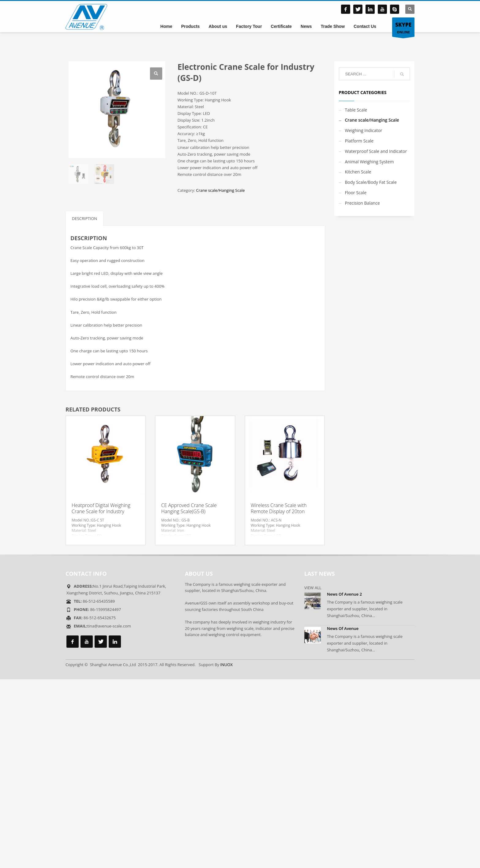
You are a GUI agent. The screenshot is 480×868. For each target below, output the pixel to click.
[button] (156, 74)
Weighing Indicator (364, 130)
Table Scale (356, 110)
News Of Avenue (343, 628)
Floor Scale (356, 193)
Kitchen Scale (358, 172)
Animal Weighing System (369, 162)
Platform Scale (359, 141)
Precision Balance (362, 203)
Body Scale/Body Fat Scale (371, 182)
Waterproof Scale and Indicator (376, 151)
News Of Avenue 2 (344, 594)
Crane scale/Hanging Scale (220, 190)
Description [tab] (84, 218)
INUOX (226, 665)
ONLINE (403, 27)
